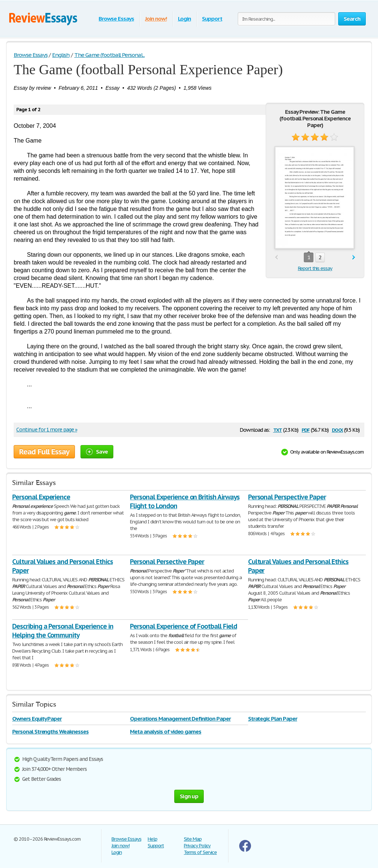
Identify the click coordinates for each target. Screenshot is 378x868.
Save (97, 452)
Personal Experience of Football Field (183, 626)
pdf (306, 429)
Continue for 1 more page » (47, 430)
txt (278, 429)
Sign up (189, 796)
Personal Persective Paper (167, 562)
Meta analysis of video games (166, 732)
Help (152, 839)
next (354, 258)
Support (212, 19)
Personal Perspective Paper (287, 497)
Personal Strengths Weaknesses (50, 732)
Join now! (156, 19)
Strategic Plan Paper (273, 719)
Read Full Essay (44, 452)
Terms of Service (200, 852)
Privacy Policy (197, 846)
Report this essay (315, 268)
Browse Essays (116, 19)
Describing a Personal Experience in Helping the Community (63, 631)
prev (276, 258)
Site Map (193, 839)
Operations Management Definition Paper (180, 719)
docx (338, 429)
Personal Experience (41, 497)
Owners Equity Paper (37, 719)
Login (185, 19)
